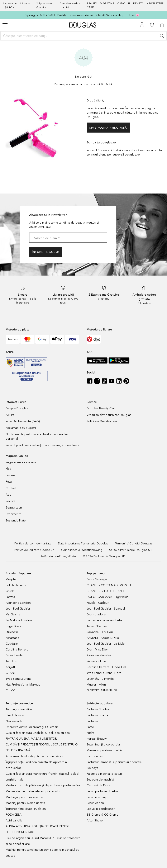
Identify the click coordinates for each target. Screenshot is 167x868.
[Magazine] (109, 6)
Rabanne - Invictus (99, 655)
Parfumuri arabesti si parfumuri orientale (114, 762)
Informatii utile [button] (16, 402)
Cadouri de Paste (99, 785)
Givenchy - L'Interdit (100, 679)
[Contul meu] (142, 25)
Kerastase (12, 638)
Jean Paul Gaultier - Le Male (106, 644)
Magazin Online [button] (17, 456)
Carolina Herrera (17, 650)
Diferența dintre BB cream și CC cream (32, 727)
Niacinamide (14, 721)
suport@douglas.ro (127, 155)
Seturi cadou (95, 803)
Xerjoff (10, 667)
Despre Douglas (17, 408)
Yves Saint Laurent (18, 679)
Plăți (8, 469)
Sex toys (92, 768)
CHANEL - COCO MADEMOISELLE (110, 585)
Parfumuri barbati (98, 709)
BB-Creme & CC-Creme (102, 815)
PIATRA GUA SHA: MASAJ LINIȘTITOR (31, 739)
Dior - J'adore (96, 614)
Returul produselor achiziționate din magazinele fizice (42, 445)
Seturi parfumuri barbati (103, 791)
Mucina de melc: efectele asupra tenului (33, 791)
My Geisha (13, 614)
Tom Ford (12, 661)
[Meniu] (5, 25)
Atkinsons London (18, 603)
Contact (11, 488)
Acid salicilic (14, 821)
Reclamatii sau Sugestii (21, 428)
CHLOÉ (11, 690)
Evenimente (13, 514)
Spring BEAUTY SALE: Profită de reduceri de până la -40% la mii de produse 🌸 (82, 15)
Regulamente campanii (21, 462)
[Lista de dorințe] (152, 25)
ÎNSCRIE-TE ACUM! (46, 252)
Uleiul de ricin (15, 715)
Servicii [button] (92, 402)
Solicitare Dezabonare (102, 421)
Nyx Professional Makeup (23, 685)
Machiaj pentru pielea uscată (25, 803)
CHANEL (11, 673)
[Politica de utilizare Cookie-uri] (34, 550)
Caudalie (12, 644)
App (9, 495)
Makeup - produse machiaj (105, 750)
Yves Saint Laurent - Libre (104, 673)
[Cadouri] (125, 6)
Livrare (10, 475)
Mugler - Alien (96, 685)
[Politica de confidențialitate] (33, 543)
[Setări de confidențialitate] (58, 556)
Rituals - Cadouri (98, 603)
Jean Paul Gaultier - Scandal (106, 609)
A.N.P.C (10, 415)
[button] (162, 25)
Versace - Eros (97, 661)
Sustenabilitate (16, 521)
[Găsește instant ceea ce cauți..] (83, 36)
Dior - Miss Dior (97, 650)
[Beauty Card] (93, 6)
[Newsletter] (155, 6)
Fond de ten (95, 756)
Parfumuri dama (97, 715)
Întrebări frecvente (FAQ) (23, 421)
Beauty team (14, 508)
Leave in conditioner (101, 809)
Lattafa (10, 597)
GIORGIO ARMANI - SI (102, 690)
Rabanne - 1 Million (100, 632)
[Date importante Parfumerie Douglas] (83, 543)
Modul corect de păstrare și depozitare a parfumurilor (43, 785)
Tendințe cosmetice (19, 709)
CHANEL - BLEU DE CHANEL (106, 591)
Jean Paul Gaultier (18, 609)
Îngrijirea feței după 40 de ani (26, 809)
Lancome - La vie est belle (104, 620)
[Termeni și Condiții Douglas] (134, 543)
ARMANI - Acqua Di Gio (103, 638)
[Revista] (140, 6)
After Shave (95, 821)
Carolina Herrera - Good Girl (106, 667)
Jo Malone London (19, 620)
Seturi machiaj (96, 797)
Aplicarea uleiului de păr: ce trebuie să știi (34, 756)
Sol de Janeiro (16, 585)
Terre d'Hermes (97, 626)
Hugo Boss (13, 626)
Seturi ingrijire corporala (103, 745)
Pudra (91, 733)
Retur (9, 482)
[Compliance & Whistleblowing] (82, 550)
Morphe (11, 579)
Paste (90, 727)
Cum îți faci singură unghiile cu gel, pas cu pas (38, 733)
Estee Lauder (15, 655)
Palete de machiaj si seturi (104, 774)
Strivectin (12, 632)
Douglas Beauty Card (101, 408)
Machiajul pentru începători (24, 797)
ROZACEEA (14, 815)
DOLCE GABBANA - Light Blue (108, 597)
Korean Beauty (97, 739)
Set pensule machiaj (100, 780)
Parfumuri (93, 721)
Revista (10, 501)
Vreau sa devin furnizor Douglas (109, 415)
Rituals (10, 591)
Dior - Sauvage (97, 579)
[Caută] (162, 36)
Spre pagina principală (108, 128)
